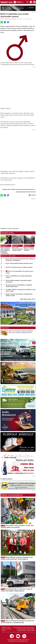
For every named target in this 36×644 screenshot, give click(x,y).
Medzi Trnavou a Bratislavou (10, 19)
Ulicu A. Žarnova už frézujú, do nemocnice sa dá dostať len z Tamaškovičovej (18, 622)
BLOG (2, 19)
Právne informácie (17, 628)
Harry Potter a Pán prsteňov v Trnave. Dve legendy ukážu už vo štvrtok (17, 526)
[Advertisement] (18, 86)
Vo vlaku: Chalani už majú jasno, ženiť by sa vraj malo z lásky (20, 290)
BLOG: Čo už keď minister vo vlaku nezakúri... (29, 249)
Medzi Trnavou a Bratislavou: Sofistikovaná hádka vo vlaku (19, 295)
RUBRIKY (19, 2)
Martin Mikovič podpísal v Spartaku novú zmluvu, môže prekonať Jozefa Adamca (17, 558)
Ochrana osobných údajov (28, 628)
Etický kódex (19, 629)
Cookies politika (31, 630)
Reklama (25, 629)
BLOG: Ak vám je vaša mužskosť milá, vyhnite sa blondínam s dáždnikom (5, 250)
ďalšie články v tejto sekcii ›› (28, 299)
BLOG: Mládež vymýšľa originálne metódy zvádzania (19, 281)
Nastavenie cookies (22, 630)
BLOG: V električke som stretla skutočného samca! (19, 277)
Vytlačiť (32, 195)
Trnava (3, 526)
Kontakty (32, 629)
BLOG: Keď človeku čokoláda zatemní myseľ (17, 249)
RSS (28, 629)
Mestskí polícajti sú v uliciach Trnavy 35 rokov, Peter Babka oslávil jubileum (17, 590)
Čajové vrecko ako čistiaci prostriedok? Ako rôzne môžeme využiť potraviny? (21, 332)
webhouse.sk (24, 641)
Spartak (3, 557)
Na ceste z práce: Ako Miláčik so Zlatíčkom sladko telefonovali (19, 286)
